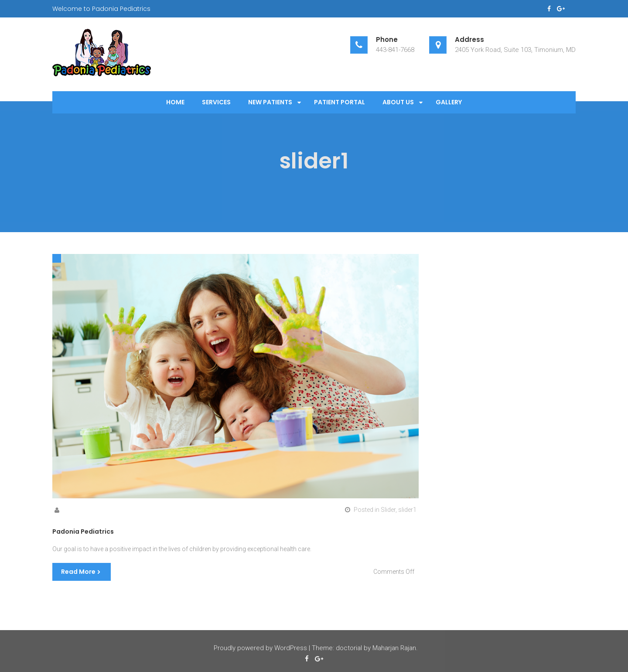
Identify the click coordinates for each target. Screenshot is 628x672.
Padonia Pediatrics (83, 531)
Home (175, 102)
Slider (388, 510)
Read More (78, 572)
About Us (398, 102)
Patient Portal (340, 102)
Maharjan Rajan (394, 649)
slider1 (407, 510)
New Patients (270, 102)
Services (216, 102)
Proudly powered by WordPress (260, 649)
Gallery (449, 102)
